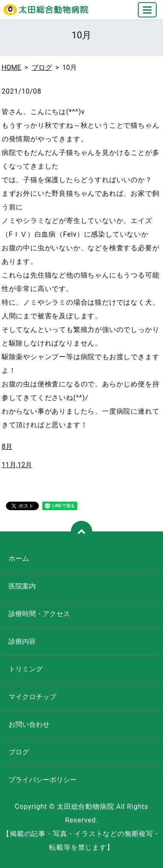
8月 (7, 447)
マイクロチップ (32, 697)
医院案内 (22, 586)
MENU (148, 13)
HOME (11, 67)
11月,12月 (17, 465)
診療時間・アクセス (39, 614)
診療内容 (22, 641)
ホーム (19, 558)
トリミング (26, 669)
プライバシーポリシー (43, 780)
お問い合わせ (29, 724)
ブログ (42, 67)
